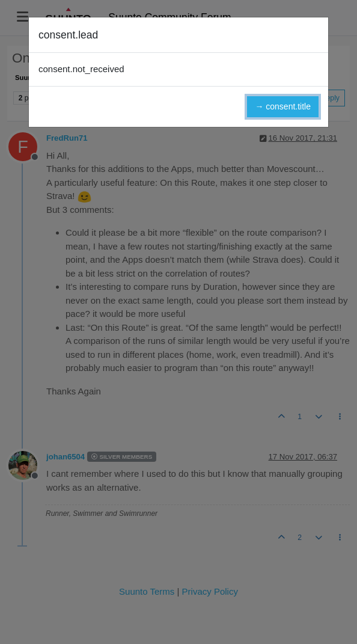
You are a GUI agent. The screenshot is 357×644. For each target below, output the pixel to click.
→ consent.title (283, 106)
